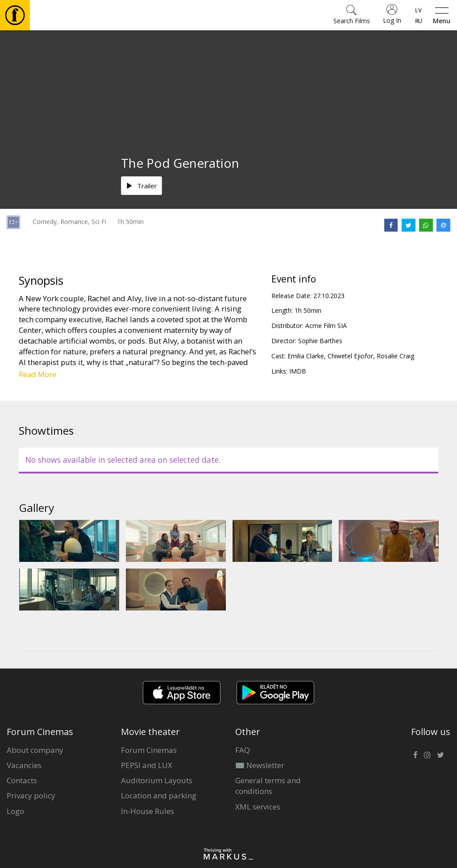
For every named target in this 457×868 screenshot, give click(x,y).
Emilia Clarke (306, 356)
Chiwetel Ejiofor (350, 356)
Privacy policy (31, 795)
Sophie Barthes (320, 341)
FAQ (243, 750)
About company (35, 750)
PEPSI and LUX (147, 765)
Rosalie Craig (395, 356)
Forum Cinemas (149, 750)
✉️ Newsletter (260, 765)
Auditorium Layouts (157, 780)
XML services (258, 807)
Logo (15, 811)
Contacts (22, 780)
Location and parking (159, 795)
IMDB (298, 371)
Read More (37, 374)
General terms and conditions (268, 786)
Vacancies (24, 765)
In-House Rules (147, 811)
